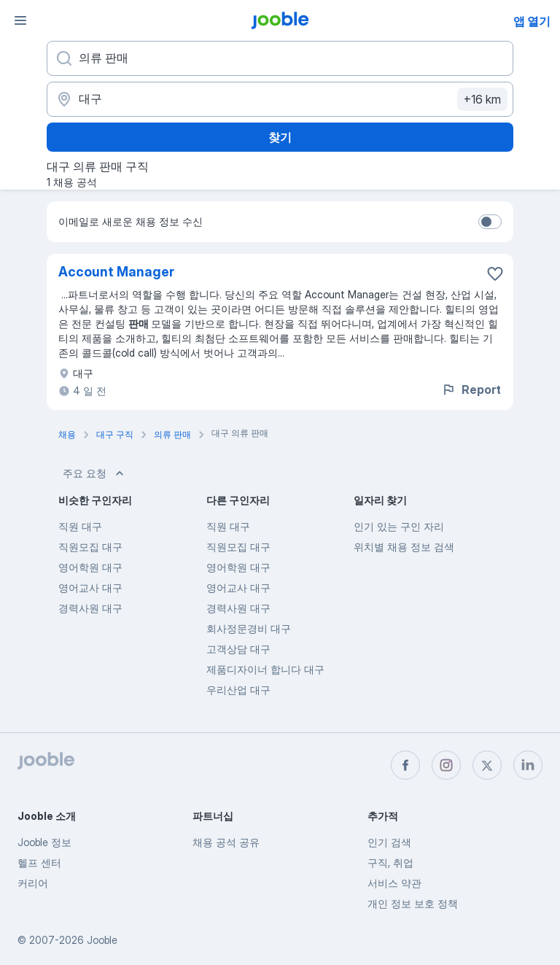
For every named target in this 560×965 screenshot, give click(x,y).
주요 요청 (95, 473)
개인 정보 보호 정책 (413, 903)
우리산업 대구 (238, 690)
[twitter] (487, 765)
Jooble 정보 (44, 842)
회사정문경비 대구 (249, 628)
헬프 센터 (39, 863)
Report (471, 390)
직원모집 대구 (90, 547)
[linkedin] (528, 765)
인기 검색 (389, 842)
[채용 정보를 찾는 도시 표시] (280, 99)
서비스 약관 (394, 883)
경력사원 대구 (90, 608)
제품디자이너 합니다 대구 (265, 669)
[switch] (490, 222)
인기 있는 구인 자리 (399, 526)
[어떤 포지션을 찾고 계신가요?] (280, 58)
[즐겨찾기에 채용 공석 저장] (495, 274)
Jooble (102, 940)
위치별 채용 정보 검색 (404, 547)
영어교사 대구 (90, 588)
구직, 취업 (390, 863)
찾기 (280, 137)
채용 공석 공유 (226, 842)
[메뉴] (20, 20)
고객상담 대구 (238, 649)
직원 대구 (80, 526)
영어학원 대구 (90, 567)
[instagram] (446, 765)
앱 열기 (532, 21)
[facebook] (405, 765)
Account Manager (116, 272)
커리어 (33, 883)
